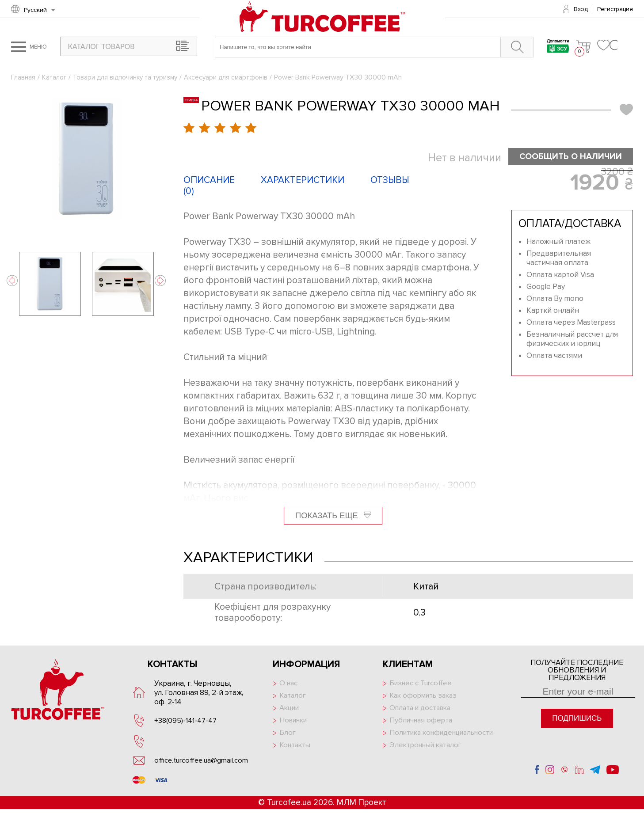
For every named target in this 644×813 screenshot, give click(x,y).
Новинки (295, 722)
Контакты (296, 748)
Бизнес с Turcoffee (422, 684)
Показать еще (333, 516)
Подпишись (577, 719)
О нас (289, 684)
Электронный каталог (428, 757)
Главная (23, 77)
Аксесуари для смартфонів (233, 77)
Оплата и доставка (422, 709)
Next (160, 281)
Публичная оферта (423, 722)
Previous (12, 281)
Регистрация (615, 9)
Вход (581, 9)
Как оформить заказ (426, 697)
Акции (290, 709)
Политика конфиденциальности (428, 740)
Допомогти (554, 47)
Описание (209, 180)
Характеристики (303, 180)
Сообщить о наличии (567, 157)
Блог (288, 735)
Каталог (55, 77)
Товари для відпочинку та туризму (129, 77)
